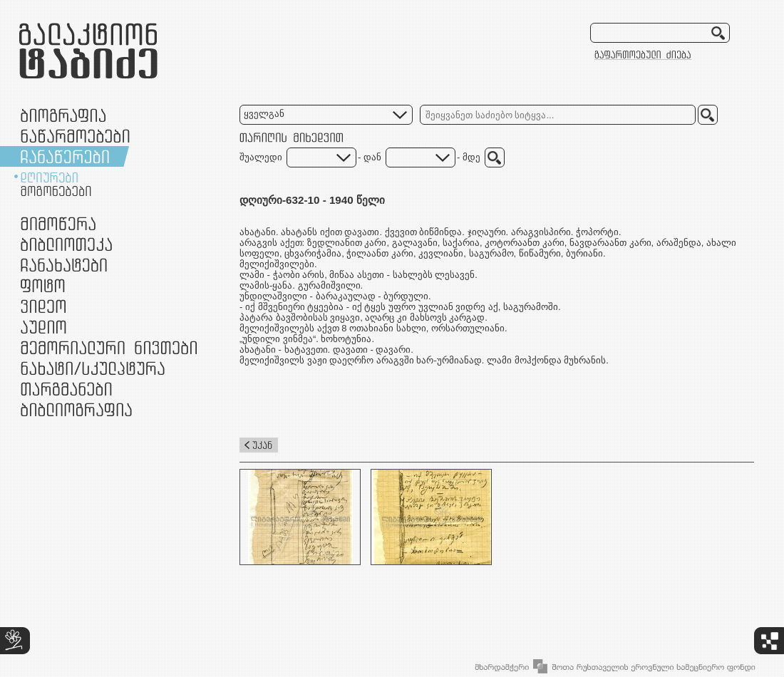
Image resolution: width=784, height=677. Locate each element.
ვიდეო (43, 306)
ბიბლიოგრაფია (76, 409)
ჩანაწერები (65, 156)
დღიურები (49, 177)
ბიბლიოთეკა (66, 244)
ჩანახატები (64, 265)
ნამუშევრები (93, 368)
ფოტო (43, 285)
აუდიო (43, 327)
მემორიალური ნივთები (109, 347)
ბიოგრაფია (63, 115)
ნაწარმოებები (75, 136)
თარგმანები (66, 389)
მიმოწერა (58, 223)
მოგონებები (56, 191)
